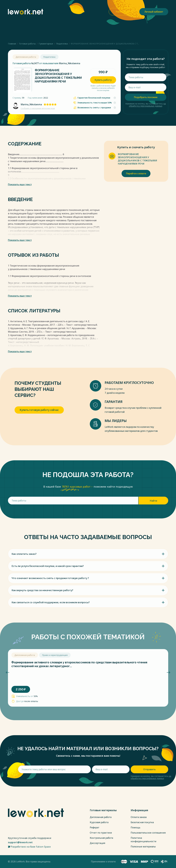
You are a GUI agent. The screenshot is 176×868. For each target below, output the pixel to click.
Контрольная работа (101, 838)
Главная (12, 44)
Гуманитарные (46, 44)
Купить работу (103, 80)
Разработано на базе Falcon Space (29, 847)
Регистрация (123, 12)
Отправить (149, 769)
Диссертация (97, 843)
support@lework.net (20, 842)
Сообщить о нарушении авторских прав (38, 108)
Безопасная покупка (142, 822)
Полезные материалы (143, 847)
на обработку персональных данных (147, 105)
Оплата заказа (139, 817)
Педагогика (62, 44)
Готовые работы (27, 44)
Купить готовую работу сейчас (39, 410)
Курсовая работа (99, 822)
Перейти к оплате (136, 173)
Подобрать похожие (146, 97)
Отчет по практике (101, 833)
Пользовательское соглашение (148, 833)
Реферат (95, 827)
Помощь (136, 827)
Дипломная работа (101, 817)
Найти (153, 501)
